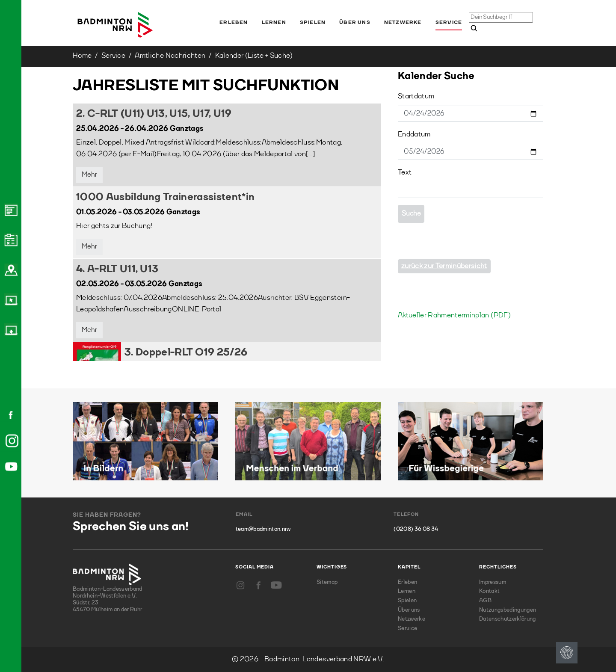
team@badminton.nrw (263, 529)
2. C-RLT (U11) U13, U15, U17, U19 (154, 114)
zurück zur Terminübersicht (444, 266)
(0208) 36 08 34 (416, 529)
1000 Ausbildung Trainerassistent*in (165, 198)
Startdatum (416, 96)
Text (405, 173)
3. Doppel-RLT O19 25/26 (186, 353)
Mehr (89, 175)
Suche (411, 214)
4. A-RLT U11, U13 (117, 269)
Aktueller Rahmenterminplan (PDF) (454, 315)
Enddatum (414, 135)
